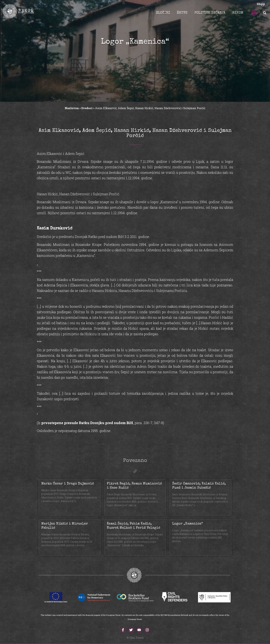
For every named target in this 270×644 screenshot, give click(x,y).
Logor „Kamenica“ (188, 524)
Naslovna (72, 108)
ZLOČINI (163, 13)
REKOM (238, 13)
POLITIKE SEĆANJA (210, 13)
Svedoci (87, 108)
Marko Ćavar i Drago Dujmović (68, 484)
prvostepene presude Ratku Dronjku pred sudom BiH (87, 423)
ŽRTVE (182, 13)
